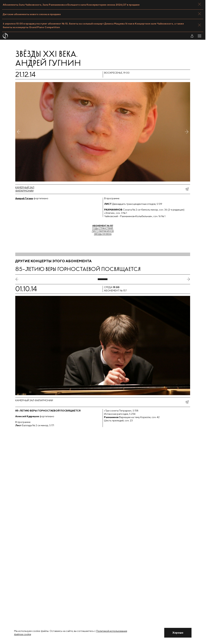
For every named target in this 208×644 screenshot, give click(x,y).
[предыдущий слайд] (17, 279)
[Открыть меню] (199, 36)
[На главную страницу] (86, 36)
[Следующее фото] (187, 132)
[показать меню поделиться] (187, 189)
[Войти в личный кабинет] (192, 36)
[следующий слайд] (188, 279)
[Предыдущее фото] (19, 132)
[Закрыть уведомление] (178, 633)
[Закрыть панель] (199, 4)
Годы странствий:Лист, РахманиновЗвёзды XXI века (103, 230)
